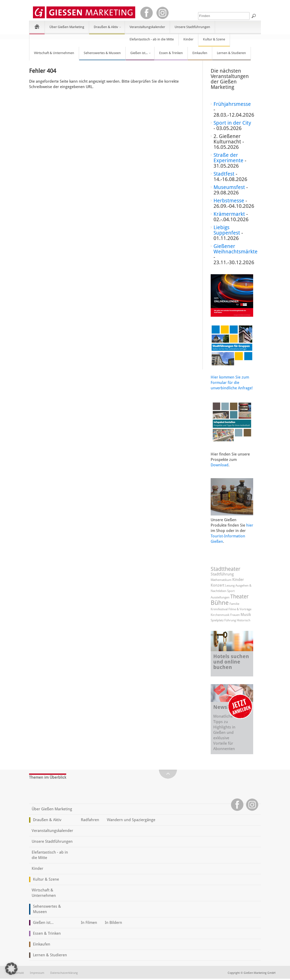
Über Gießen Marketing (67, 27)
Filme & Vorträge (240, 609)
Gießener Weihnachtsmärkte (236, 249)
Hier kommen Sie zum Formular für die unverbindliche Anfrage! (232, 383)
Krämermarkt (229, 214)
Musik (246, 615)
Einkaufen (200, 53)
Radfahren (90, 820)
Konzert (217, 585)
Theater (239, 596)
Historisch (244, 620)
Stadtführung (222, 574)
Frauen (235, 615)
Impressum (37, 973)
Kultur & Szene (214, 39)
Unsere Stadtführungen (192, 27)
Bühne (220, 603)
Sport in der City (232, 123)
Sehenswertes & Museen (102, 53)
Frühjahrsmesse (232, 104)
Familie (234, 604)
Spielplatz (217, 620)
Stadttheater (225, 569)
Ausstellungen (220, 597)
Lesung (230, 586)
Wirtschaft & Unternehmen (54, 53)
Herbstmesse (229, 201)
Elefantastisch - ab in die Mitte (152, 39)
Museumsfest (229, 187)
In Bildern (113, 923)
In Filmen (89, 923)
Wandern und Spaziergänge (131, 820)
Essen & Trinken (171, 53)
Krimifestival (219, 609)
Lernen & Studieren (231, 53)
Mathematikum (221, 580)
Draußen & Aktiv (105, 29)
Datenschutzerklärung (64, 973)
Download (220, 465)
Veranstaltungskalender (147, 27)
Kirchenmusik (220, 615)
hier (250, 525)
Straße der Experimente (228, 158)
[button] (11, 969)
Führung (230, 620)
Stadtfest (224, 174)
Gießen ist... (138, 55)
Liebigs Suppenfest (227, 230)
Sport (231, 591)
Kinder (188, 39)
